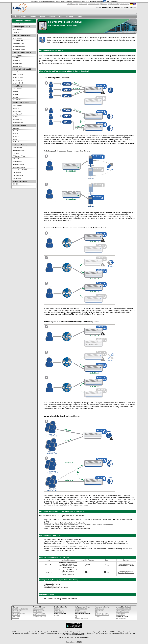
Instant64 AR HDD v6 (19, 41)
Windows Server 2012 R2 (20, 170)
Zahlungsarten (120, 613)
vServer (33, 16)
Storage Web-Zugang (81, 612)
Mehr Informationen (112, 1)
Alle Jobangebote (121, 618)
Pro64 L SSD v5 (17, 120)
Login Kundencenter (113, 4)
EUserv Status (120, 615)
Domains (69, 16)
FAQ (76, 617)
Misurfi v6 (15, 134)
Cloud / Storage (38, 612)
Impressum (16, 618)
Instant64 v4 (16, 128)
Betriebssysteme (17, 148)
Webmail (77, 610)
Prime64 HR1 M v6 (18, 75)
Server (24, 16)
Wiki (76, 615)
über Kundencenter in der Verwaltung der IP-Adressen (126, 565)
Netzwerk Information (19, 613)
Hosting (52, 16)
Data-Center (16, 612)
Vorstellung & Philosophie (20, 609)
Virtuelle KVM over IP (19, 151)
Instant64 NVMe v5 (18, 66)
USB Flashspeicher (18, 175)
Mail (60, 16)
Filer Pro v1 (16, 142)
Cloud (43, 16)
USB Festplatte (17, 173)
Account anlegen (125, 4)
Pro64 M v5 (16, 108)
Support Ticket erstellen (123, 610)
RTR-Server (16, 32)
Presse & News (17, 610)
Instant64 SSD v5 (17, 63)
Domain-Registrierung (40, 616)
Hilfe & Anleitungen (72, 4)
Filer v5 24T (16, 92)
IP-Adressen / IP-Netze (19, 156)
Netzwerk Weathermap (81, 618)
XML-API (15, 184)
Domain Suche (58, 610)
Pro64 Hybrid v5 (17, 114)
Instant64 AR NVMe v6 (19, 47)
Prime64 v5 (16, 136)
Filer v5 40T (16, 94)
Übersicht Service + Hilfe (124, 609)
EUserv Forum (83, 4)
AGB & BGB (16, 616)
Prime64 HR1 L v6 (18, 78)
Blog (97, 612)
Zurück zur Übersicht (18, 24)
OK (105, 1)
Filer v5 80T (16, 97)
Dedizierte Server (38, 609)
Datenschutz (16, 615)
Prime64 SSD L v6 (18, 83)
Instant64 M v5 (17, 58)
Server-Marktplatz (18, 30)
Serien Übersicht (17, 38)
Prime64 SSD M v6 (18, 80)
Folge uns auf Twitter (102, 613)
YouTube (98, 616)
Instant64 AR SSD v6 (18, 44)
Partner (80, 16)
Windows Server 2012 (19, 167)
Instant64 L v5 (16, 61)
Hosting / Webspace (39, 613)
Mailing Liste (99, 610)
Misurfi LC (15, 131)
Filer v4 (15, 139)
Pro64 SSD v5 (17, 111)
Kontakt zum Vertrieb (94, 4)
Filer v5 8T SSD (17, 100)
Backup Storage (17, 162)
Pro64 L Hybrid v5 (18, 122)
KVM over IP (16, 153)
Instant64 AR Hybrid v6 (19, 49)
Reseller (56, 615)
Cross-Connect (17, 178)
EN (81, 642)
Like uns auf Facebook (102, 615)
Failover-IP (16, 159)
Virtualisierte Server (39, 610)
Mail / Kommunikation (40, 615)
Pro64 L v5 (16, 117)
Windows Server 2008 (19, 164)
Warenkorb (104, 4)
